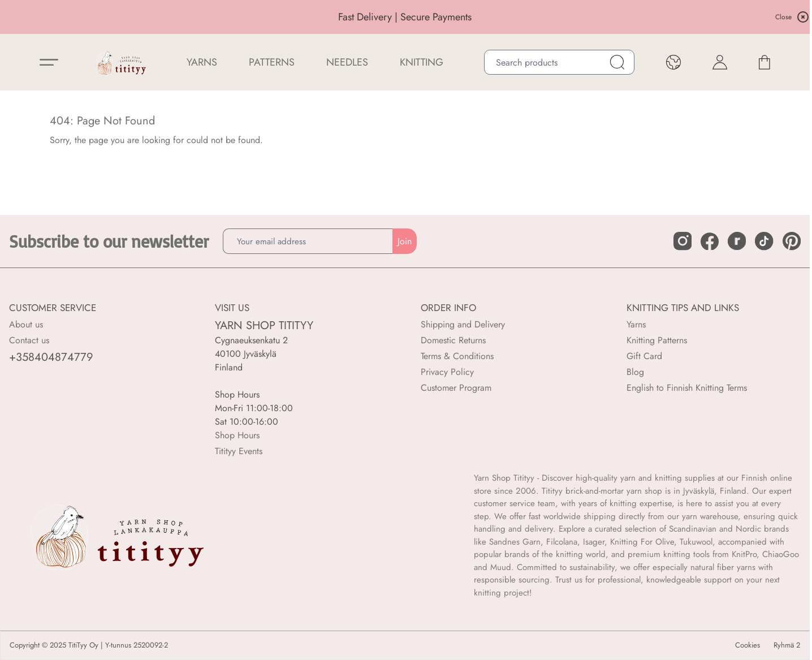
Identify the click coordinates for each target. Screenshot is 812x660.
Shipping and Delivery (463, 324)
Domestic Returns (453, 340)
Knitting (422, 62)
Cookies (748, 645)
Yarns (636, 324)
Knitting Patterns (657, 340)
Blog (635, 372)
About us (26, 324)
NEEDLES (347, 62)
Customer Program (456, 388)
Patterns (272, 62)
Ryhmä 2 (787, 645)
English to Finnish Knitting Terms (687, 388)
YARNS (202, 62)
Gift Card (644, 356)
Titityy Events (239, 451)
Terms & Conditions (457, 356)
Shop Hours (237, 435)
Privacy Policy (447, 372)
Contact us (29, 340)
